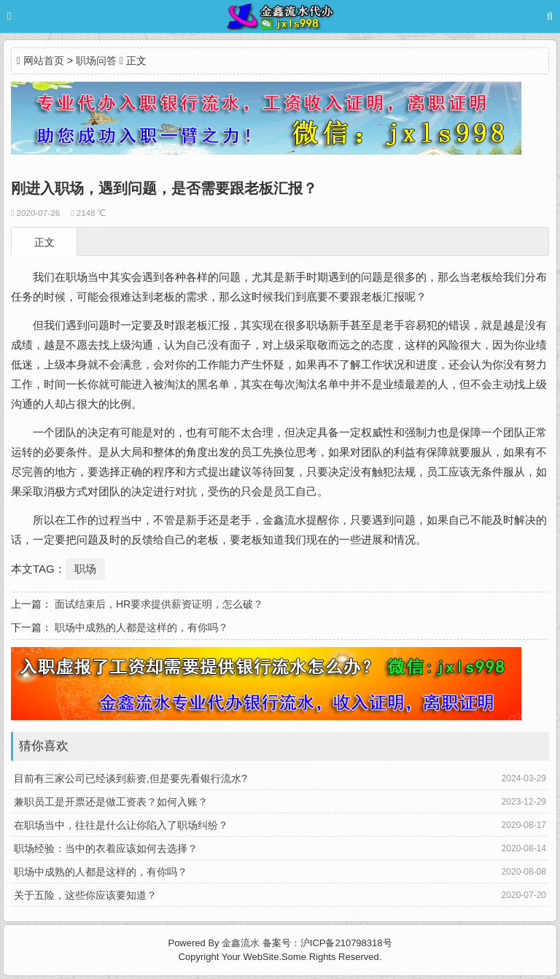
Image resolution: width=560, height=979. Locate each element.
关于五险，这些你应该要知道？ (85, 895)
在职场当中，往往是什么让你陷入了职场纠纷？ (121, 825)
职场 (85, 569)
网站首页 (44, 61)
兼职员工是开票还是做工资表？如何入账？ (111, 802)
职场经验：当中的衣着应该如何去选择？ (106, 848)
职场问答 (96, 61)
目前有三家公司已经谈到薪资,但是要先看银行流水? (131, 778)
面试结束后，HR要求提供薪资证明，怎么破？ (159, 604)
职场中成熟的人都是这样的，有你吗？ (141, 627)
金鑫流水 (241, 943)
